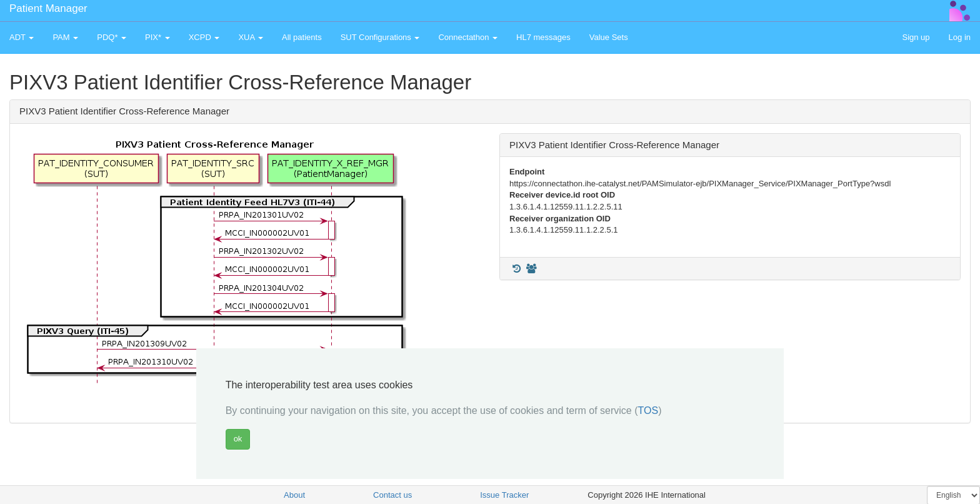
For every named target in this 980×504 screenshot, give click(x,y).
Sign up (916, 37)
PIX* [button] (157, 37)
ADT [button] (22, 37)
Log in (960, 37)
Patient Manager (48, 8)
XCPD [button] (204, 37)
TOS (648, 411)
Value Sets (609, 37)
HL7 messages (543, 37)
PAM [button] (65, 37)
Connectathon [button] (468, 37)
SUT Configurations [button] (380, 37)
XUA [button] (251, 37)
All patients (302, 37)
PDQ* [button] (112, 37)
